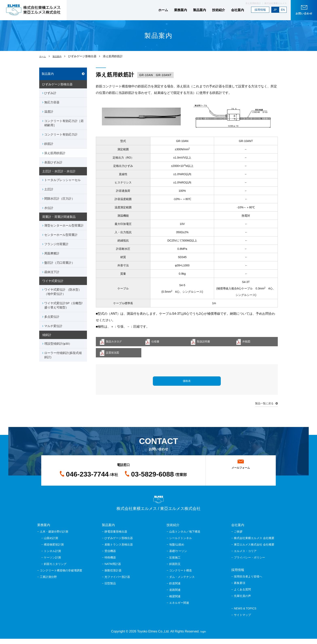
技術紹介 (219, 10)
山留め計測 (51, 543)
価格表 (187, 384)
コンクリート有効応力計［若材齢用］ (64, 123)
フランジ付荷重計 (56, 244)
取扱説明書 (206, 342)
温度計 (49, 112)
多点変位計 (52, 317)
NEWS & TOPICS (245, 614)
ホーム (163, 10)
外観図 (248, 342)
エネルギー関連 (179, 608)
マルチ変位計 (53, 326)
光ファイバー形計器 (117, 582)
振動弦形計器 (113, 576)
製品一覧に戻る (262, 408)
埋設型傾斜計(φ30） (58, 344)
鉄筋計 (49, 144)
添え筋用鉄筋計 (55, 153)
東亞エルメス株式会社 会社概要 (254, 550)
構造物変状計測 (54, 550)
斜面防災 (175, 569)
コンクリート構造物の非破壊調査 (61, 576)
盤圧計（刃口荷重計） (59, 263)
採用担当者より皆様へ (248, 582)
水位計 (49, 208)
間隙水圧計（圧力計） (59, 199)
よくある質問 (242, 595)
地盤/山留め (177, 550)
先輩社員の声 (242, 601)
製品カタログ (116, 342)
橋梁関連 (175, 602)
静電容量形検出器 (116, 537)
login (203, 637)
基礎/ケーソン (178, 556)
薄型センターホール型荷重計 (64, 225)
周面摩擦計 (52, 253)
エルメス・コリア (245, 556)
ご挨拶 (238, 537)
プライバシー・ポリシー (249, 563)
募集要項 (240, 588)
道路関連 (175, 595)
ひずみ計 (50, 93)
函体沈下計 (52, 272)
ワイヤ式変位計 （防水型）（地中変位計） (63, 292)
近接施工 (175, 563)
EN (283, 10)
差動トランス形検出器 (119, 550)
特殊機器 (110, 563)
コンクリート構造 (181, 576)
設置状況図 (115, 354)
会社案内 (238, 10)
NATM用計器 (113, 569)
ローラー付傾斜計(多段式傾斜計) (63, 355)
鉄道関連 (175, 589)
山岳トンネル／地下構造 (185, 537)
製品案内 (200, 10)
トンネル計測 (52, 556)
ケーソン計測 (52, 563)
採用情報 (260, 10)
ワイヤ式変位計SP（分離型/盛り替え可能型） (63, 305)
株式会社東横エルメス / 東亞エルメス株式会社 (159, 508)
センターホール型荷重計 (61, 235)
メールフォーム (241, 472)
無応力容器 (52, 102)
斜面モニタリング (55, 569)
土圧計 (49, 189)
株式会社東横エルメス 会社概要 (254, 543)
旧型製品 (110, 589)
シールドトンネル (181, 543)
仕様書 (157, 342)
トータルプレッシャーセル (62, 180)
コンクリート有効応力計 (61, 134)
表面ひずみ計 (53, 162)
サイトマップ (242, 620)
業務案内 (181, 10)
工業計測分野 (48, 582)
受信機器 (110, 556)
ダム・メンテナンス (182, 582)
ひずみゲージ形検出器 (119, 543)
